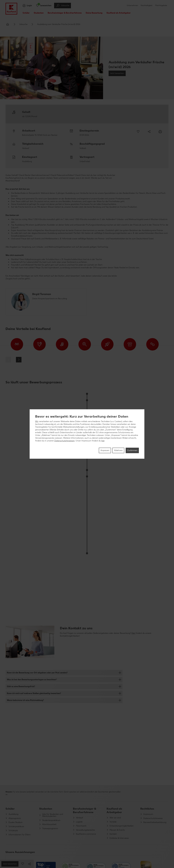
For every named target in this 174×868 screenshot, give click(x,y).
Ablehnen (118, 450)
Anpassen (105, 450)
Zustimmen (132, 450)
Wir (37, 421)
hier (103, 441)
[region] (87, 434)
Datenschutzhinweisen (65, 441)
